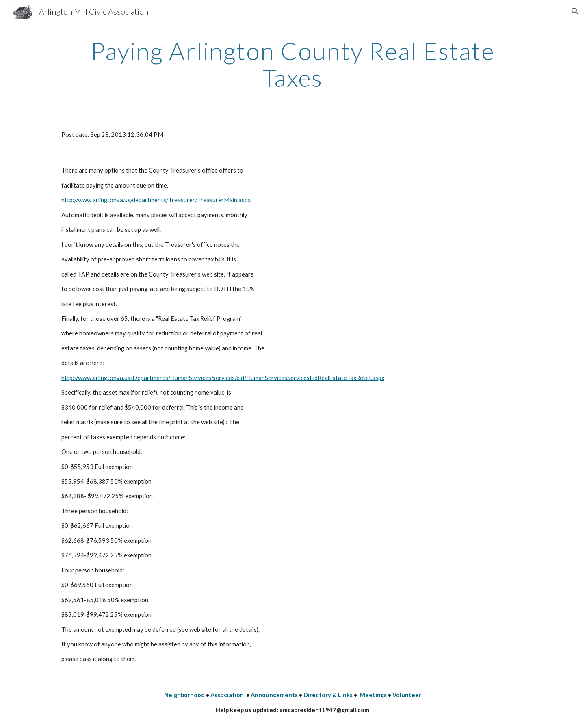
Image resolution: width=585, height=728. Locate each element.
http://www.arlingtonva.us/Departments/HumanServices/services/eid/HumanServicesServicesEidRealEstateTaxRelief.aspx (223, 378)
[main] (292, 64)
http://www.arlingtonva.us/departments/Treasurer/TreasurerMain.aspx (156, 200)
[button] (575, 11)
